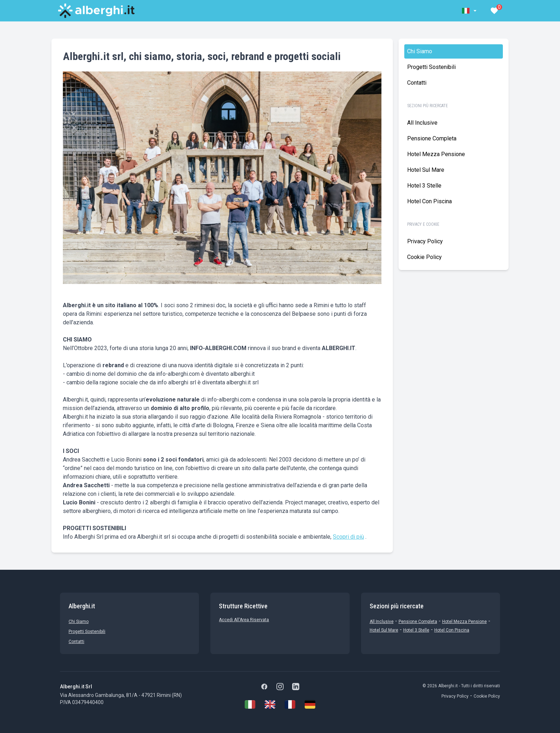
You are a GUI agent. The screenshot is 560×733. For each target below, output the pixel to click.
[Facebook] (264, 687)
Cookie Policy (487, 696)
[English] (270, 704)
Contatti (417, 83)
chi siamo (420, 51)
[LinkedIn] (296, 687)
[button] (470, 11)
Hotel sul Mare (426, 170)
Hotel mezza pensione (436, 154)
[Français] (290, 704)
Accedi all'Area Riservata (244, 620)
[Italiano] (250, 704)
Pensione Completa (432, 138)
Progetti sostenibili (431, 67)
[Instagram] (280, 687)
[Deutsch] (310, 704)
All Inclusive (422, 123)
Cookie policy (424, 257)
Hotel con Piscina (429, 201)
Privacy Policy (425, 241)
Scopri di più (348, 537)
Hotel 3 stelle (424, 186)
